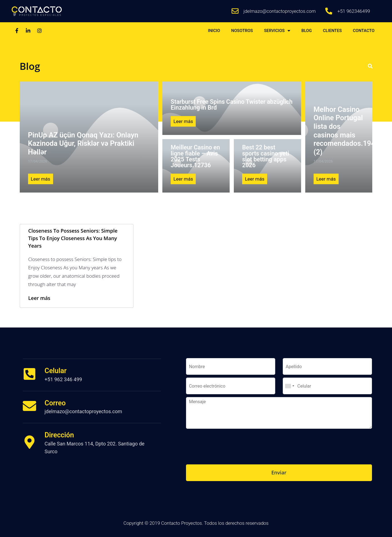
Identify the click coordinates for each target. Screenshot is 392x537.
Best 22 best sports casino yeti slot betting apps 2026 (266, 156)
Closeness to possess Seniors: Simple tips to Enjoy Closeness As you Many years (73, 238)
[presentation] (228, 455)
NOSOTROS (242, 31)
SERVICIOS (277, 31)
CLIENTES (333, 31)
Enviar (279, 472)
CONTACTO (364, 31)
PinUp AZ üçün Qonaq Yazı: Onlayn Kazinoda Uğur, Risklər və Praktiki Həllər (83, 143)
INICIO (214, 31)
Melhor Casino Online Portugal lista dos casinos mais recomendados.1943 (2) (346, 131)
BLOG (307, 31)
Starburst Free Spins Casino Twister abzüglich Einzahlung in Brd (232, 105)
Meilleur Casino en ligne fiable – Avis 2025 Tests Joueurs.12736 (195, 156)
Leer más (41, 179)
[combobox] (289, 386)
